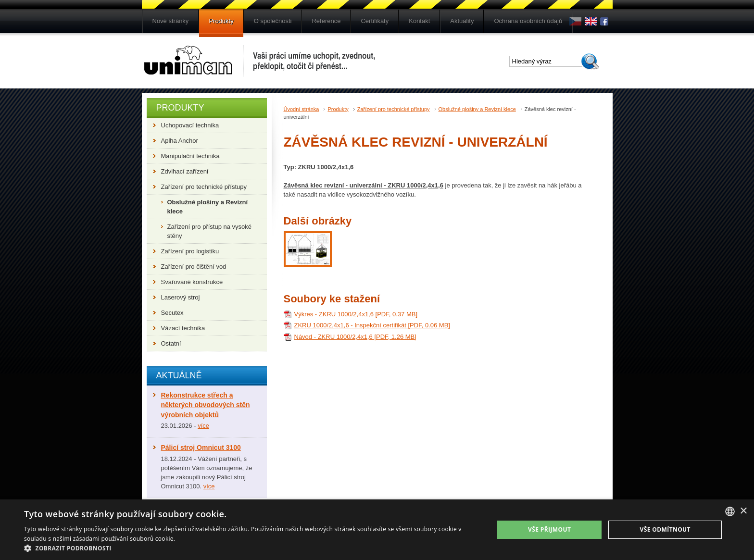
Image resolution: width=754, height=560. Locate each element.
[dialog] (377, 530)
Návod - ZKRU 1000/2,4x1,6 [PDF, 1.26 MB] (355, 337)
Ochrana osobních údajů (528, 21)
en (591, 21)
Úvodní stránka (302, 109)
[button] (252, 548)
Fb (606, 21)
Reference (326, 21)
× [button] (743, 511)
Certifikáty (375, 21)
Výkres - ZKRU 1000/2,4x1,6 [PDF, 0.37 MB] (356, 314)
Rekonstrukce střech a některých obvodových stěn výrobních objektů (206, 405)
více (203, 426)
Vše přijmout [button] (549, 529)
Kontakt (419, 21)
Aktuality (462, 21)
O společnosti (273, 21)
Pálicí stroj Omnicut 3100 (201, 448)
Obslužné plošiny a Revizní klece (477, 109)
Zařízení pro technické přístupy (394, 109)
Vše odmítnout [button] (665, 529)
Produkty (221, 21)
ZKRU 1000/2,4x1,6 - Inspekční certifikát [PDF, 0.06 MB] (372, 325)
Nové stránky (171, 21)
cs (575, 21)
